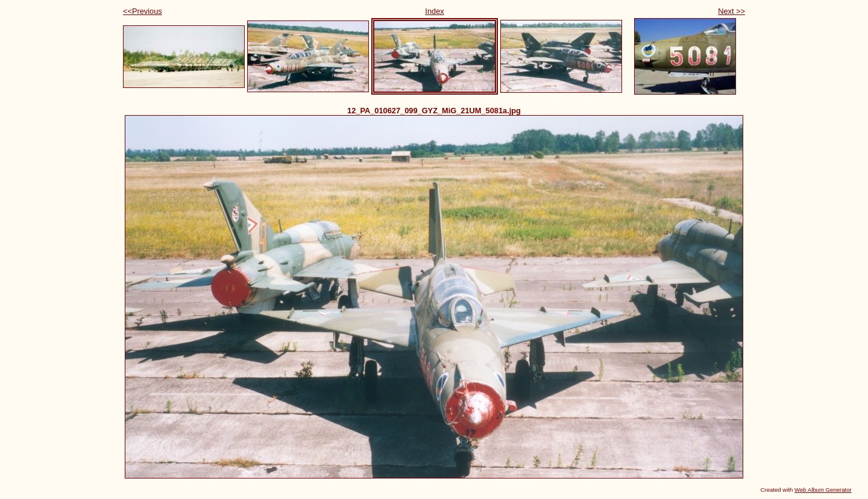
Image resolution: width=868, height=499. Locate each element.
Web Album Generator (823, 490)
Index (434, 11)
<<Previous (143, 11)
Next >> (731, 11)
